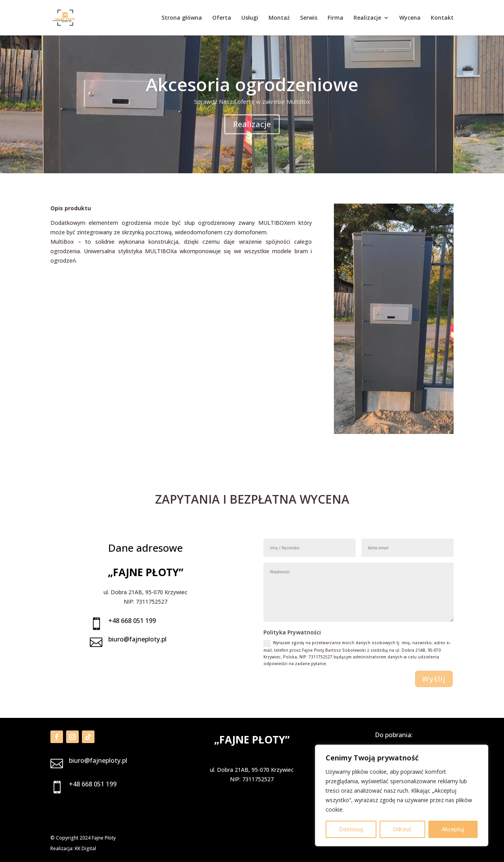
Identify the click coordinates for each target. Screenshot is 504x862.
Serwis (309, 18)
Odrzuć (402, 829)
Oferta (222, 18)
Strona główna (182, 18)
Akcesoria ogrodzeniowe (252, 95)
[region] (402, 795)
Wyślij (434, 679)
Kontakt (442, 18)
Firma (335, 18)
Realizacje (367, 18)
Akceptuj (453, 829)
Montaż (279, 18)
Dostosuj (351, 829)
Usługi (250, 18)
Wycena (410, 18)
